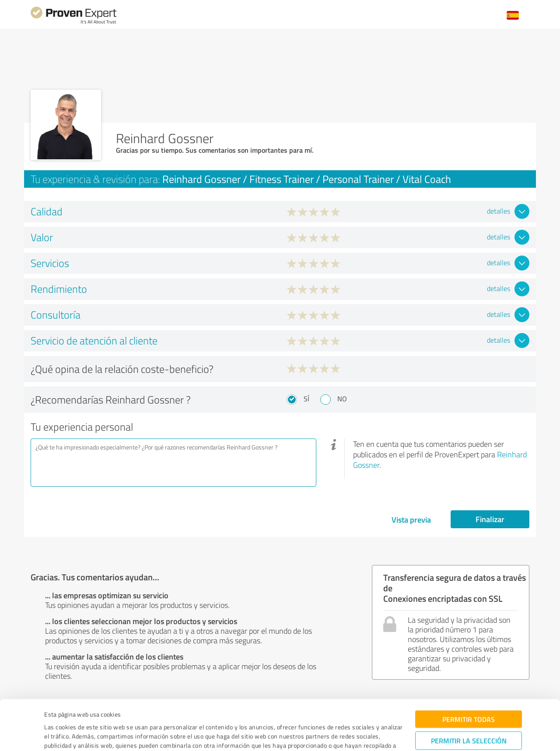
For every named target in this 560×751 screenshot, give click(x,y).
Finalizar (490, 519)
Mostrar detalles (346, 735)
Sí (306, 399)
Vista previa (411, 519)
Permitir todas (469, 674)
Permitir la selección (469, 696)
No (342, 399)
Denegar (469, 723)
